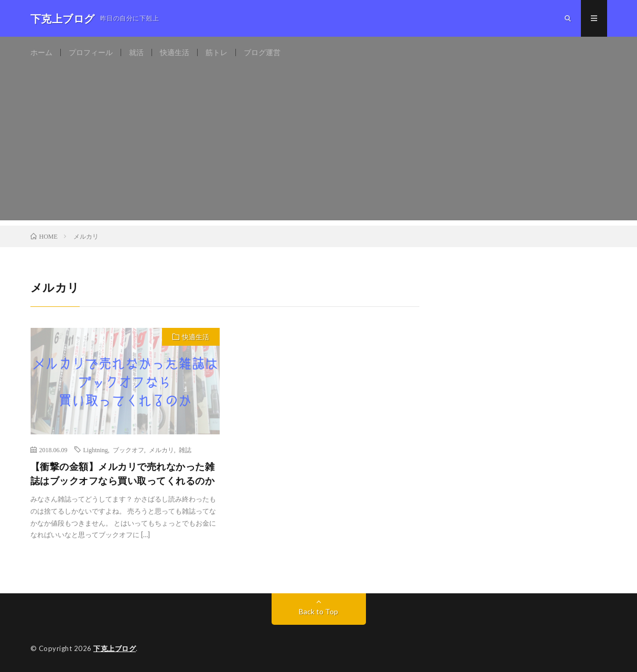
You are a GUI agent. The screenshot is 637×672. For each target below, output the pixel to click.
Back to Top (318, 611)
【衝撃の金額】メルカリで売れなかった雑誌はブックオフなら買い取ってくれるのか (123, 473)
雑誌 (185, 450)
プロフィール (91, 52)
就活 (136, 52)
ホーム (41, 52)
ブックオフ (128, 450)
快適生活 (175, 52)
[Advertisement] (319, 147)
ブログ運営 (262, 52)
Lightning (96, 450)
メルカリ (161, 450)
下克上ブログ (115, 648)
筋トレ (217, 52)
